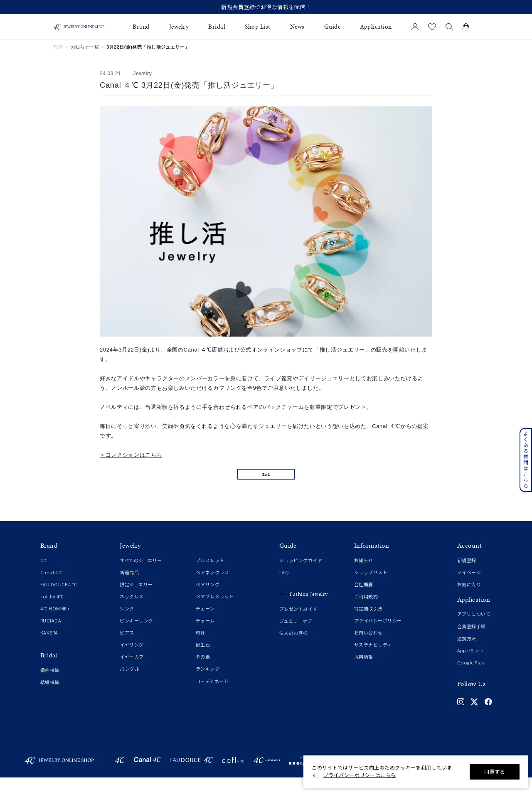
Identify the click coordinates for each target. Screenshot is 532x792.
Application (376, 27)
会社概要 (364, 599)
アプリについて (474, 629)
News (297, 27)
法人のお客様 (294, 648)
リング (127, 623)
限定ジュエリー (136, 599)
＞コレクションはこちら (131, 455)
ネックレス (132, 611)
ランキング (208, 684)
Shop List (258, 27)
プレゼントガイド (298, 624)
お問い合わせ (368, 647)
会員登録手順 (472, 641)
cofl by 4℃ (52, 611)
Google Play (471, 677)
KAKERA (49, 647)
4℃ (44, 575)
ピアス (127, 647)
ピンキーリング (137, 635)
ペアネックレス (213, 587)
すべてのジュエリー (141, 575)
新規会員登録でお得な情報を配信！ (266, 7)
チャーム (205, 635)
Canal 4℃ (52, 587)
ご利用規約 (366, 611)
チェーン (205, 623)
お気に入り (469, 599)
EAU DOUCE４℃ (59, 599)
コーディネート (212, 696)
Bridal (217, 27)
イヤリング (132, 659)
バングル (129, 684)
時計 (201, 647)
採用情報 (364, 671)
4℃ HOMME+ (55, 623)
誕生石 (203, 659)
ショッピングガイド (301, 575)
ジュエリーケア (296, 636)
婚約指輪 (50, 684)
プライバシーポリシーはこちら (360, 775)
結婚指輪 (50, 696)
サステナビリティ (373, 659)
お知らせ (364, 575)
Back (266, 486)
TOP (58, 47)
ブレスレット (210, 575)
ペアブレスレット (215, 611)
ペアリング (208, 599)
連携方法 (467, 653)
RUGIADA (51, 635)
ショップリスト (371, 587)
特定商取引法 (368, 623)
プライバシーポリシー (378, 635)
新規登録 (467, 575)
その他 (203, 671)
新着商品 (129, 587)
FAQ (284, 587)
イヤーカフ (132, 671)
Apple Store (470, 665)
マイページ (469, 587)
